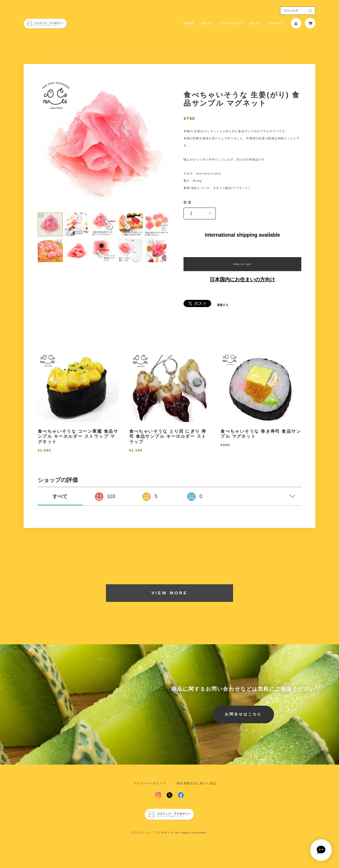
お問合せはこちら (243, 714)
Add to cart (243, 264)
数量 (188, 203)
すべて (60, 496)
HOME (189, 23)
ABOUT (207, 23)
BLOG (255, 23)
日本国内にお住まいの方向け (242, 279)
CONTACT (275, 23)
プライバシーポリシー (150, 784)
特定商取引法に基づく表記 (196, 784)
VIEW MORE (170, 593)
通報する (223, 305)
